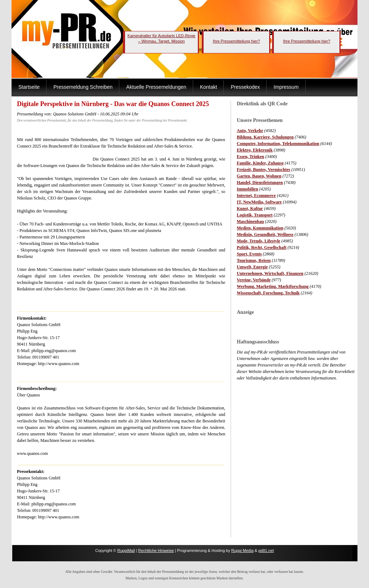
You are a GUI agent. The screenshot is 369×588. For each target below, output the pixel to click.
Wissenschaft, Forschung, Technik (268, 293)
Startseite (29, 87)
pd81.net (266, 550)
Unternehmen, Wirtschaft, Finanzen (270, 273)
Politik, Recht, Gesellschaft (262, 247)
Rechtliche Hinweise (156, 550)
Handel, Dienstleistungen (260, 183)
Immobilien (247, 189)
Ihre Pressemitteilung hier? (237, 41)
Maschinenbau (250, 221)
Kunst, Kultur (250, 209)
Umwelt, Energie (252, 267)
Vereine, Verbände (254, 280)
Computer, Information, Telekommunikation (278, 144)
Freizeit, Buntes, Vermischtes (263, 170)
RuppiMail (126, 550)
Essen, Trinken (250, 157)
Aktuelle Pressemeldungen (156, 87)
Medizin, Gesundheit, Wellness (265, 234)
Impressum (286, 87)
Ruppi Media (243, 550)
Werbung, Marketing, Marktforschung (273, 286)
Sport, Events (249, 254)
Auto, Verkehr (250, 131)
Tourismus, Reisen (254, 260)
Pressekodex (245, 87)
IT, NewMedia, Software (259, 202)
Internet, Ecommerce (256, 196)
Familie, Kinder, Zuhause (260, 163)
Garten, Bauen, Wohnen (259, 176)
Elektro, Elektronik (255, 150)
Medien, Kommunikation (260, 228)
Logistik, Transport (255, 215)
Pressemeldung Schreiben (83, 87)
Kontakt (208, 87)
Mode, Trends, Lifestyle (259, 241)
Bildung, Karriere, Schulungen (265, 137)
